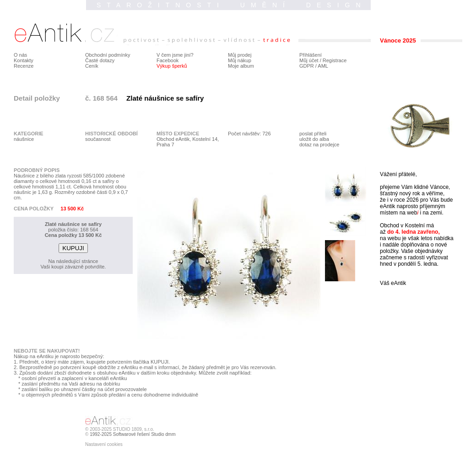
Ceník (92, 66)
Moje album (241, 66)
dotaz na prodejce (319, 145)
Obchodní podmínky (108, 55)
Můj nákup (240, 60)
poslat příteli (313, 134)
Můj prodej (240, 55)
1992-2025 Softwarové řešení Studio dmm (133, 434)
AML (323, 66)
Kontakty (24, 60)
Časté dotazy (100, 60)
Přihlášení (311, 55)
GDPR (307, 66)
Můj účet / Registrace (323, 60)
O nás (20, 55)
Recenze (24, 66)
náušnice (24, 139)
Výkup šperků (172, 66)
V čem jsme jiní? (175, 55)
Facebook (168, 60)
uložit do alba (314, 139)
